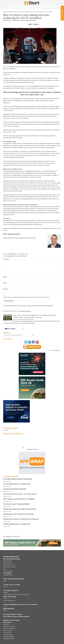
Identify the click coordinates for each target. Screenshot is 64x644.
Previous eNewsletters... (55, 350)
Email (36, 24)
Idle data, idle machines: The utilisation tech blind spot (21, 519)
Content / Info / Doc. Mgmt (12, 585)
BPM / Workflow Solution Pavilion (14, 579)
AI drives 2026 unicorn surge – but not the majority (20, 494)
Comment (6, 259)
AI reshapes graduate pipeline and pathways (18, 479)
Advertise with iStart (9, 626)
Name (5, 277)
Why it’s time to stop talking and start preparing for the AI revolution (33, 12)
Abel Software (8, 561)
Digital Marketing (9, 609)
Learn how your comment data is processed (40, 306)
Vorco (5, 607)
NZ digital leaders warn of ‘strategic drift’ (17, 524)
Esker (5, 581)
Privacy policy (7, 632)
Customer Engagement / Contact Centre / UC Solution (20, 604)
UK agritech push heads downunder (15, 489)
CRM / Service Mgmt (10, 597)
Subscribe (6, 624)
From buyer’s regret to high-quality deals (16, 504)
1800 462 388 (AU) (9, 639)
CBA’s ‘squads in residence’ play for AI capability (19, 499)
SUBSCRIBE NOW (62, 13)
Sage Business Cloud (10, 567)
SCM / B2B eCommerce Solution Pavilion (16, 617)
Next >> (36, 449)
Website (6, 289)
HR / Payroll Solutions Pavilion (13, 614)
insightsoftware (8, 575)
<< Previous (29, 449)
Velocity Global (8, 571)
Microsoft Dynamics (9, 565)
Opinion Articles (8, 12)
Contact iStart (7, 630)
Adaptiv (6, 593)
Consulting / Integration (11, 590)
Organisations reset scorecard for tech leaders (19, 514)
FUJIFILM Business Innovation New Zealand (16, 595)
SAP (5, 569)
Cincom (6, 587)
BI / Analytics (7, 573)
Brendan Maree (32, 20)
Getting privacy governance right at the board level (20, 509)
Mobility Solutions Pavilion (12, 620)
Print (31, 24)
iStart (5, 611)
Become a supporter (9, 628)
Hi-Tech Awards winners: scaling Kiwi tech (17, 484)
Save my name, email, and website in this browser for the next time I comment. (26, 297)
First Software (8, 563)
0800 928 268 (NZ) (9, 636)
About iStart (7, 622)
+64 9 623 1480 (8, 635)
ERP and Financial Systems (12, 559)
